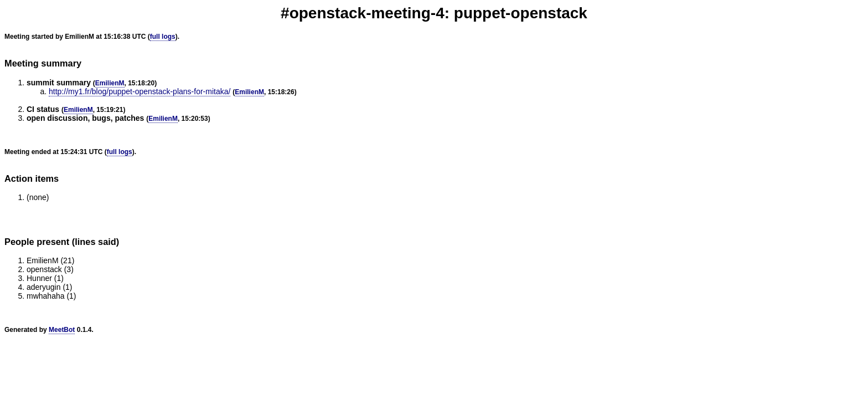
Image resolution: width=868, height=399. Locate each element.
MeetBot (62, 330)
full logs (163, 37)
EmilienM (110, 83)
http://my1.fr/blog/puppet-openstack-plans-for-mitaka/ (139, 91)
